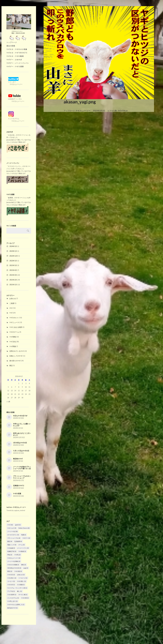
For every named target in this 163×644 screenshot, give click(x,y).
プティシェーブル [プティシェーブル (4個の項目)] (14, 538)
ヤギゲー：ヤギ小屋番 (15, 66)
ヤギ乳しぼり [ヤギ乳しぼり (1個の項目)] (12, 601)
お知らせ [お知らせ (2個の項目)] (21, 575)
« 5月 (8, 402)
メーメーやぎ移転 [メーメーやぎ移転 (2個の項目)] (14, 561)
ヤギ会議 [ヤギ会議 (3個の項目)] (11, 548)
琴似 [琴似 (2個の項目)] (10, 555)
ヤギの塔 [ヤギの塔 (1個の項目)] (25, 598)
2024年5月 (13, 246)
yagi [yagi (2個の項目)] (26, 568)
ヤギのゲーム (14, 332)
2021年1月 (13, 285)
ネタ (11, 308)
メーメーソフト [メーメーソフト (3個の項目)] (23, 548)
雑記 (11, 365)
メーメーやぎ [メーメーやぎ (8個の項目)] (12, 531)
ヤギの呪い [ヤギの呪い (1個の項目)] (22, 581)
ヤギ (11, 313)
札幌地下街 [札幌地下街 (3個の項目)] (12, 551)
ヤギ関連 (13, 346)
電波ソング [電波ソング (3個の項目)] (12, 545)
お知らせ (13, 298)
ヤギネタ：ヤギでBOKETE (17, 53)
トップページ (12, 42)
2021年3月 (13, 275)
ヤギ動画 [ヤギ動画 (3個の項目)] (22, 551)
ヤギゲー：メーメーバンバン (18, 63)
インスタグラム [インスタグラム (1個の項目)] (13, 598)
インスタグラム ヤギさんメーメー (15, 119)
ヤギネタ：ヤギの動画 (15, 56)
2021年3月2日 (99, 111)
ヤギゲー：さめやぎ (14, 60)
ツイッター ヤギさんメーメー (14, 82)
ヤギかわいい (14, 318)
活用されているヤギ (17, 351)
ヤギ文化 (13, 342)
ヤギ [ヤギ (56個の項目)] (10, 525)
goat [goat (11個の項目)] (18, 525)
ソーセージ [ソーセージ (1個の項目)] (23, 578)
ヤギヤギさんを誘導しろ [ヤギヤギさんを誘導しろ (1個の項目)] (16, 605)
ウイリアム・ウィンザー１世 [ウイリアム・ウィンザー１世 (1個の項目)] (17, 588)
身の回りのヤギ (15, 361)
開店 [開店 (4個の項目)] (10, 541)
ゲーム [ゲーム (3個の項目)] (22, 545)
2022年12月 (14, 256)
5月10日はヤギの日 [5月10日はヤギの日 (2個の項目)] (14, 568)
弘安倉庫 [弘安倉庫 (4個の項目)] (18, 541)
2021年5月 (13, 265)
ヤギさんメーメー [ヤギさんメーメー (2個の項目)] (14, 558)
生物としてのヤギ (16, 356)
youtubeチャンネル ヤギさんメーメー (15, 99)
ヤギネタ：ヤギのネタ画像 (17, 49)
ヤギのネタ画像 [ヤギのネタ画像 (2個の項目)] (13, 565)
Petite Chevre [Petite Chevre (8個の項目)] (24, 528)
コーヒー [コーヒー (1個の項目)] (11, 581)
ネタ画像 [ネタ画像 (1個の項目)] (21, 585)
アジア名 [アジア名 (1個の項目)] (11, 591)
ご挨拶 (12, 303)
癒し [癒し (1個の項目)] (19, 591)
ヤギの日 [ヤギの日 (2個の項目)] (11, 575)
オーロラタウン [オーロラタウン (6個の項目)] (13, 535)
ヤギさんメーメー (83, 111)
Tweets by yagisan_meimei (16, 510)
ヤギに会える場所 (16, 327)
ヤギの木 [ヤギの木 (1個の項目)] (11, 585)
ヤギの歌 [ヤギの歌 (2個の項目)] (18, 571)
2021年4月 (13, 270)
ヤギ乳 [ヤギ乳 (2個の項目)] (17, 555)
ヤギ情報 (13, 337)
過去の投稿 (11, 46)
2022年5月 (13, 261)
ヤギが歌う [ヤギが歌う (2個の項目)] (12, 578)
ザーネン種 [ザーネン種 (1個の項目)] (23, 595)
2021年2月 (13, 280)
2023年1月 (13, 251)
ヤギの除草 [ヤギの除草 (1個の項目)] (12, 595)
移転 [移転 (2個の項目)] (24, 565)
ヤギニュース (14, 322)
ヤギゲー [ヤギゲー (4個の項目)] (26, 538)
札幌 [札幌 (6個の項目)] (24, 535)
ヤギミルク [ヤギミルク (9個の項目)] (12, 528)
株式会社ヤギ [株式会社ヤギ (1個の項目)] (12, 608)
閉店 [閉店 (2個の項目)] (10, 571)
